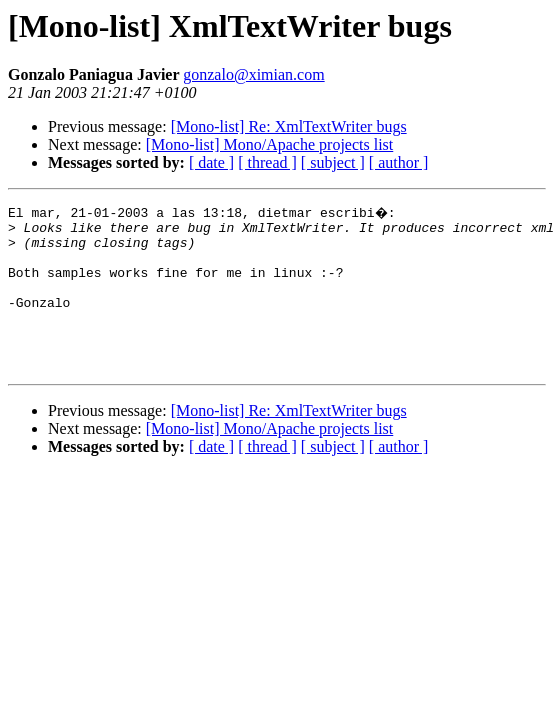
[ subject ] (333, 162)
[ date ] (211, 162)
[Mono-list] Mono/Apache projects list (270, 144)
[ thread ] (267, 162)
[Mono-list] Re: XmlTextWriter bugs (289, 126)
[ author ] (399, 162)
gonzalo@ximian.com (253, 74)
